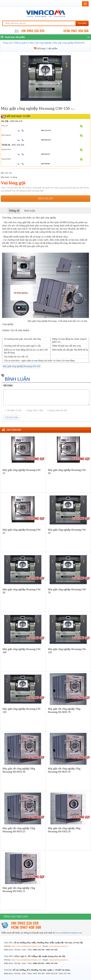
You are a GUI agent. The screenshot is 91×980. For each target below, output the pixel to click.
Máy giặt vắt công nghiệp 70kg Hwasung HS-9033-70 (64, 710)
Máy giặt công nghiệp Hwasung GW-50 (22, 591)
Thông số (14, 211)
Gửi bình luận (11, 417)
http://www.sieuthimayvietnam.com (27, 946)
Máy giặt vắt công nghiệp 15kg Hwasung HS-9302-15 (19, 890)
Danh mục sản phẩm (13, 37)
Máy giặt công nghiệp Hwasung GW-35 (67, 531)
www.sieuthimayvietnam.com (69, 933)
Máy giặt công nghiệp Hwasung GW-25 (22, 531)
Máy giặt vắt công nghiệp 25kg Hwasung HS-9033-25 (19, 830)
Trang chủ (7, 43)
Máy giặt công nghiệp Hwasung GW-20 (67, 472)
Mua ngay (46, 199)
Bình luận (30, 211)
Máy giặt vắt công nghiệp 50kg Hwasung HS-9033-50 (19, 770)
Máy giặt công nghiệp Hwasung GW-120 (67, 651)
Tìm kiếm (82, 23)
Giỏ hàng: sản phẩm (45, 49)
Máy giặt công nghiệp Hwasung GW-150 (21, 366)
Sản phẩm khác (14, 430)
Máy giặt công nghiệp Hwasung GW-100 (22, 651)
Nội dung (8, 386)
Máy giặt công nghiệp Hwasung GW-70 (67, 591)
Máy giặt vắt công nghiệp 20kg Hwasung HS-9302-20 (64, 830)
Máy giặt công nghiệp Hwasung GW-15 (22, 472)
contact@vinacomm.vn (58, 946)
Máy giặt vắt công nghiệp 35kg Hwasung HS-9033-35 (64, 770)
